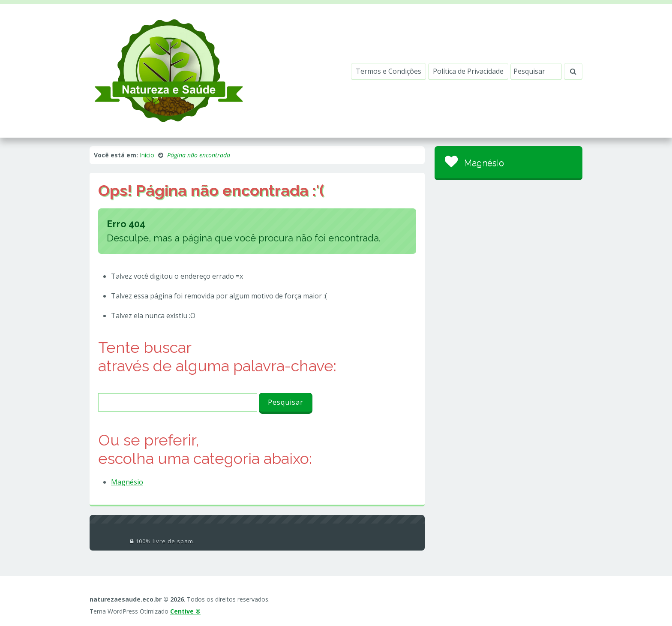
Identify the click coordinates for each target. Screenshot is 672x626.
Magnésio (127, 482)
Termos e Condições (388, 71)
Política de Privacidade (468, 71)
